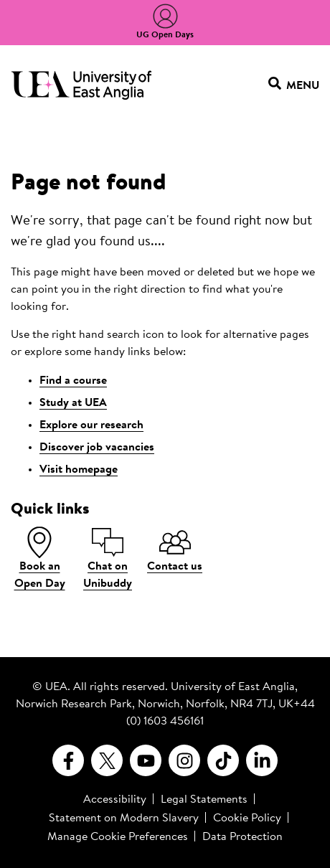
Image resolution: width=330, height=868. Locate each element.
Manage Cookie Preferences (118, 837)
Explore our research (91, 425)
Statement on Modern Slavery (124, 819)
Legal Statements (204, 800)
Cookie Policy (247, 819)
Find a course (73, 381)
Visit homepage (79, 470)
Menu (294, 86)
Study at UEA (73, 403)
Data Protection (242, 837)
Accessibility (115, 800)
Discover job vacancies (97, 448)
